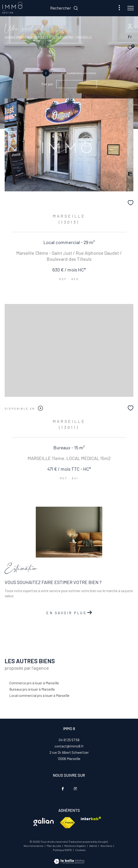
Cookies (80, 850)
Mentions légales (75, 846)
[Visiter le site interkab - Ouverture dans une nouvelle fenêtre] (44, 822)
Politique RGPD (62, 850)
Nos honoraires (34, 846)
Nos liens (107, 846)
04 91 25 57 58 (69, 740)
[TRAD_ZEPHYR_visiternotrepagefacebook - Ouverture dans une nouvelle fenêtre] (63, 789)
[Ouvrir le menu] (131, 8)
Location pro (64, 37)
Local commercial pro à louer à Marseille (39, 695)
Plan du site (54, 846)
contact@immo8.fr (69, 746)
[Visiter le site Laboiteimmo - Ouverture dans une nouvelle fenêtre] (69, 858)
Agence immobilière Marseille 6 (28, 37)
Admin (94, 846)
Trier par (47, 84)
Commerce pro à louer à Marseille (34, 683)
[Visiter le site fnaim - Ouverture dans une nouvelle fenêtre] (67, 823)
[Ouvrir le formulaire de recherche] (64, 8)
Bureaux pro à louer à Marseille (32, 689)
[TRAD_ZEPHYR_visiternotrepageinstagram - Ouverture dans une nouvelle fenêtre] (76, 789)
